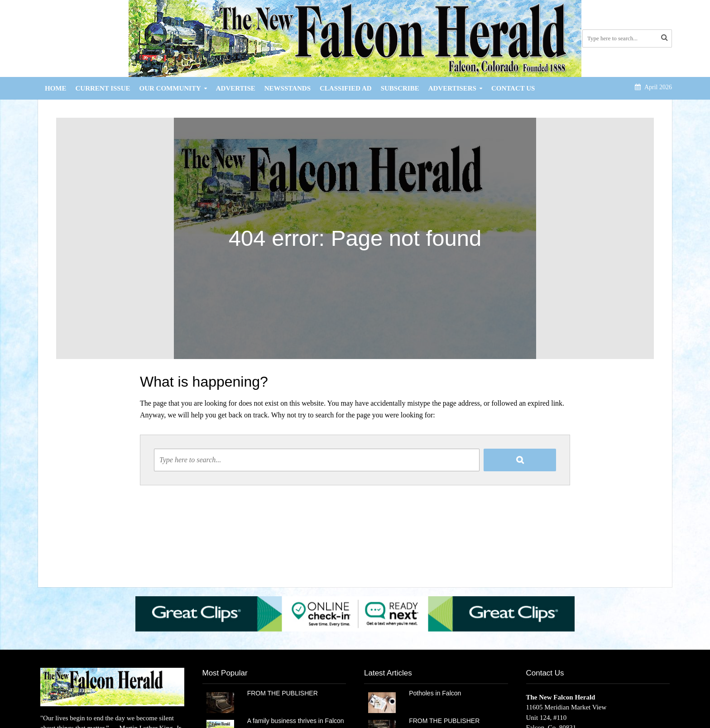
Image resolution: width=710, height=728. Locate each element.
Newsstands (288, 88)
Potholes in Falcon (435, 693)
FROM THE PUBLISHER (284, 693)
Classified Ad (346, 88)
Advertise (236, 88)
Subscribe (400, 88)
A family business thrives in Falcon (296, 721)
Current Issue (103, 88)
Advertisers (452, 88)
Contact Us (513, 88)
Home (56, 88)
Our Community (170, 88)
